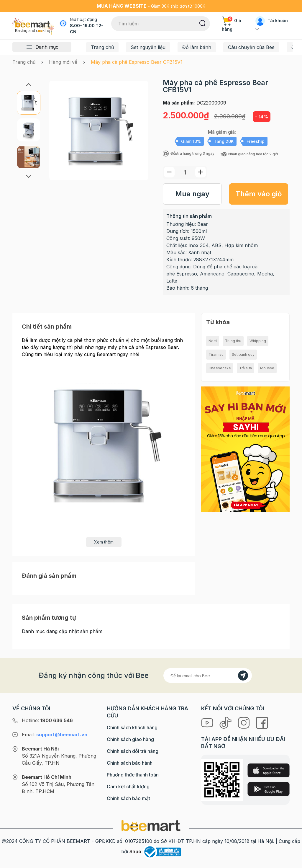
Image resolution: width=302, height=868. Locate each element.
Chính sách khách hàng (132, 727)
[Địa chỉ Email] (208, 676)
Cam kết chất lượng (128, 787)
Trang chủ (102, 47)
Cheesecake (220, 368)
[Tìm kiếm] (202, 23)
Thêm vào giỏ (259, 194)
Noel (213, 341)
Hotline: (47, 720)
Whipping (258, 341)
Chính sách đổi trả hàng (133, 751)
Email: (55, 735)
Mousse (267, 368)
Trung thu (233, 341)
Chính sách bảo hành (130, 763)
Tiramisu (216, 354)
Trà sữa (246, 368)
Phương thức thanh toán (133, 775)
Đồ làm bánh (197, 47)
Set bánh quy (243, 354)
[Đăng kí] (243, 676)
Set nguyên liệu (148, 47)
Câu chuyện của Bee (251, 47)
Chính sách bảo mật (128, 798)
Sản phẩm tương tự (49, 618)
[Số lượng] (185, 172)
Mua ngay (192, 194)
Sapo (135, 851)
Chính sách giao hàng (130, 739)
